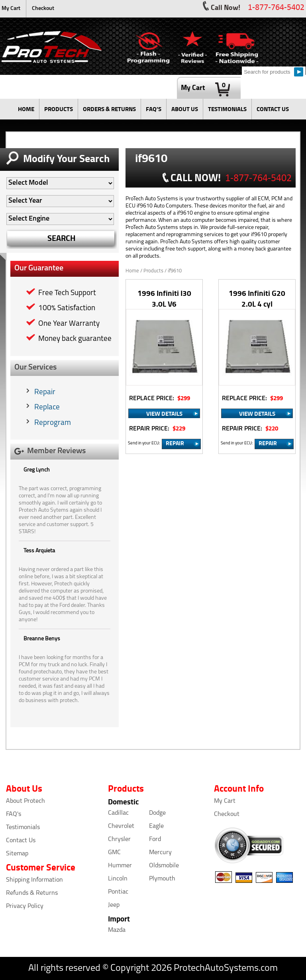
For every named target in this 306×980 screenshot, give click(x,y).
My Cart (11, 9)
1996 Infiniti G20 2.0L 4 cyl (257, 298)
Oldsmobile (164, 866)
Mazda (117, 930)
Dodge (157, 813)
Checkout (43, 9)
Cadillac (118, 813)
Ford (155, 839)
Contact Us (21, 841)
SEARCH (62, 238)
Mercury (160, 853)
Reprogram (53, 423)
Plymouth (162, 879)
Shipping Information (34, 880)
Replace (47, 408)
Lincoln (118, 879)
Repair (45, 392)
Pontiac (118, 892)
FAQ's (14, 814)
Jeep (114, 905)
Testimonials (23, 827)
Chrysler (119, 839)
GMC (114, 853)
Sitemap (17, 854)
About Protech (25, 801)
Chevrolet (121, 826)
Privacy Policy (25, 906)
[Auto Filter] (60, 183)
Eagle (156, 826)
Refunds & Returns (32, 893)
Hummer (120, 866)
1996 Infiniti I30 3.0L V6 (164, 298)
